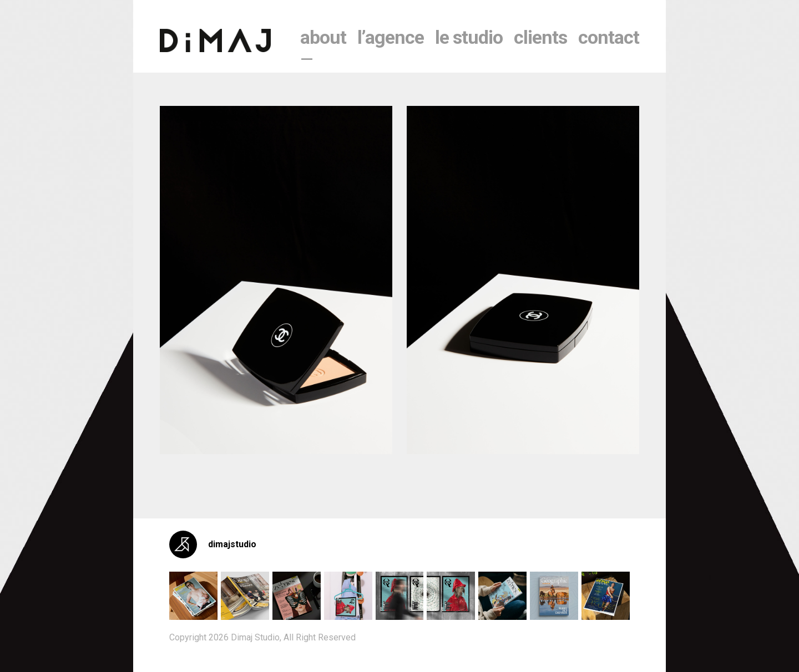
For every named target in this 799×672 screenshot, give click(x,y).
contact (609, 37)
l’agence (391, 37)
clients (540, 37)
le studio (469, 37)
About (323, 37)
